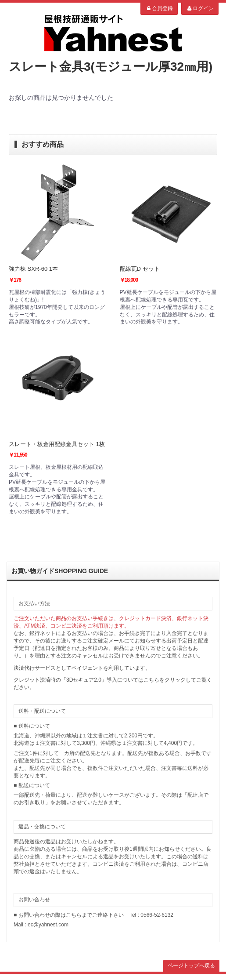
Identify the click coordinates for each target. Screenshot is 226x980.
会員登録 (159, 8)
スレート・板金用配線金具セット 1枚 (57, 444)
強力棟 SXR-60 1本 (33, 269)
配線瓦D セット (140, 269)
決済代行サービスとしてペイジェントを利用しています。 (82, 668)
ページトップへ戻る (191, 965)
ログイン (200, 8)
